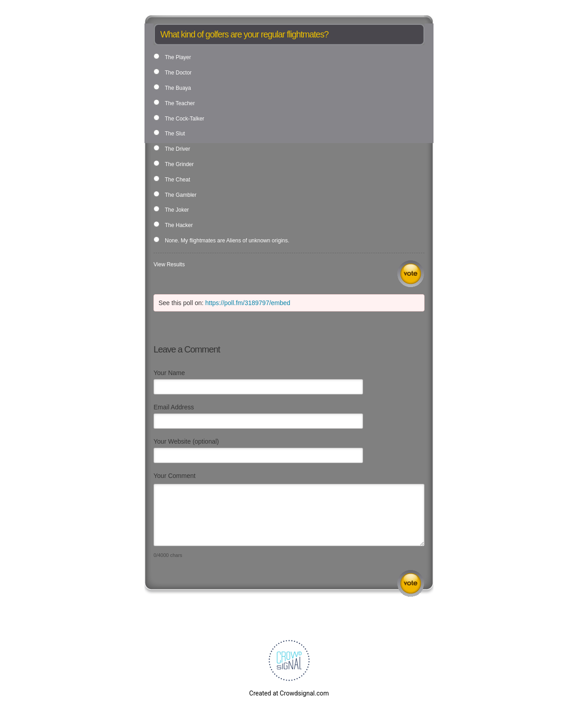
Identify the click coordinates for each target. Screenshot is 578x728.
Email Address (174, 407)
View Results (169, 264)
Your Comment (175, 476)
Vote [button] (411, 274)
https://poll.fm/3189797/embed (248, 303)
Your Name (169, 373)
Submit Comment (411, 583)
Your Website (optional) (186, 441)
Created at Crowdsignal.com (289, 693)
